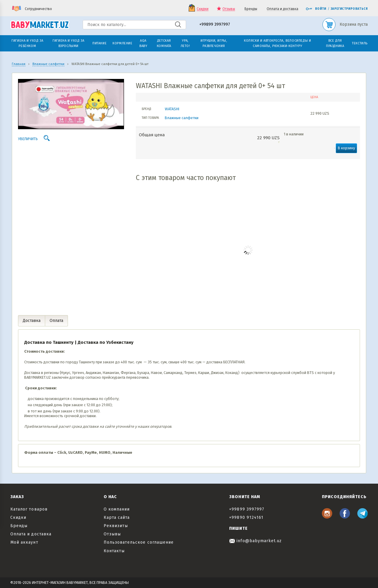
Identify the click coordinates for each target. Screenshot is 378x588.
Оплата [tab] (56, 321)
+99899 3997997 (215, 25)
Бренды (251, 9)
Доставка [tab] (32, 321)
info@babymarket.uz (255, 541)
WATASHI (172, 109)
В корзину (346, 148)
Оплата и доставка (282, 9)
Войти (316, 9)
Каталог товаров (29, 509)
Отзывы (229, 9)
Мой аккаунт (24, 542)
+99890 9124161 (246, 517)
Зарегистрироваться (349, 9)
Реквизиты (116, 526)
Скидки (203, 9)
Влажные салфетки (182, 118)
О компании (117, 509)
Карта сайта (117, 517)
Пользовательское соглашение (139, 542)
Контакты (114, 551)
